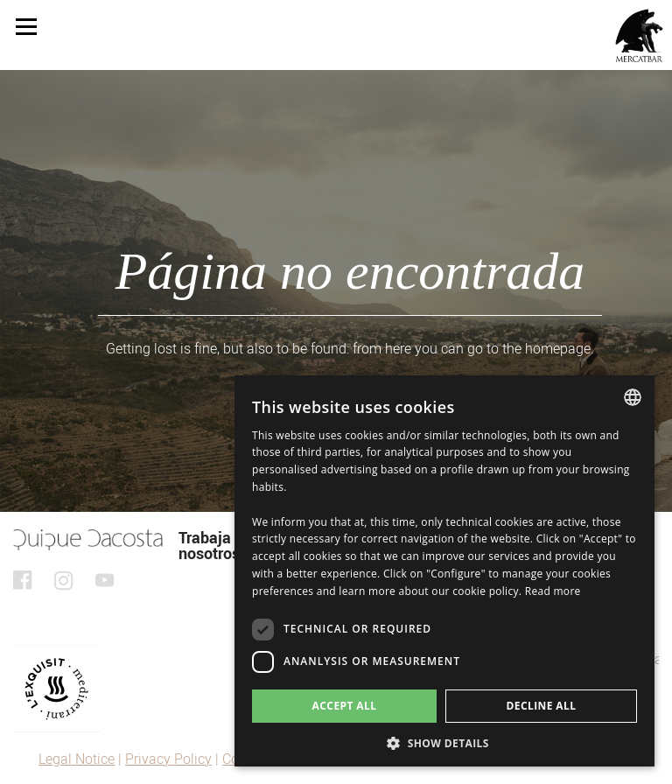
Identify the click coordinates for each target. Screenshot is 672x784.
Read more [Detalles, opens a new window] (553, 591)
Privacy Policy (168, 759)
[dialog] (444, 571)
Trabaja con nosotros (219, 545)
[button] (444, 742)
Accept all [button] (345, 706)
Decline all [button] (542, 706)
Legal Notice (77, 759)
